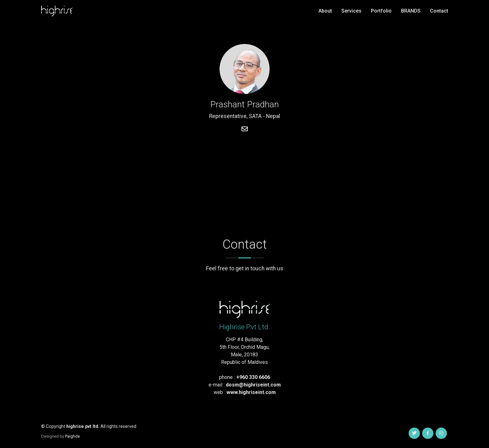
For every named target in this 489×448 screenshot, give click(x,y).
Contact (439, 11)
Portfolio (381, 11)
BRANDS (411, 11)
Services (351, 11)
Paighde (72, 436)
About (325, 11)
